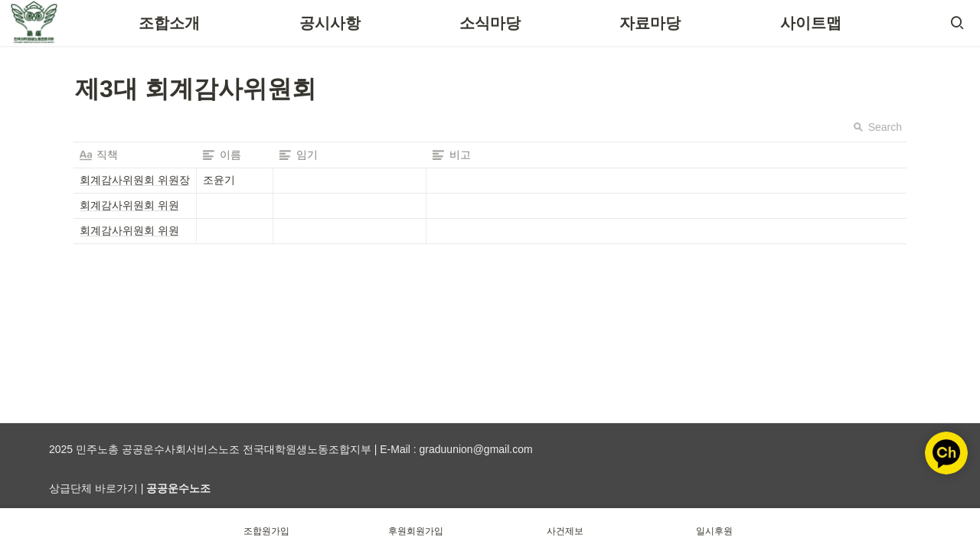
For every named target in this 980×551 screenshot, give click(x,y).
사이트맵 (811, 23)
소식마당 (490, 23)
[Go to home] (34, 23)
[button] (957, 23)
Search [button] (877, 127)
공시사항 (330, 23)
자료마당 (650, 23)
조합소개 (169, 23)
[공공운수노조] (178, 488)
